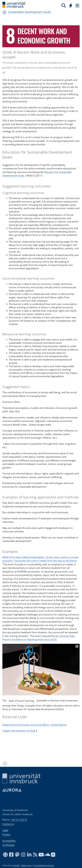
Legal (5, 830)
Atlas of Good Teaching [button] (21, 701)
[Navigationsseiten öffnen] (5, 12)
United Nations (59, 725)
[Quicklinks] (71, 5)
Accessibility (9, 841)
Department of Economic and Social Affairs (26, 725)
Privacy (6, 834)
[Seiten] (77, 5)
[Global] (70, 5)
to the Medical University (44, 865)
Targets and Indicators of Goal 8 (20, 731)
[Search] (64, 5)
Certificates (8, 845)
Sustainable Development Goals (30, 12)
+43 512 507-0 (19, 820)
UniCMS (16, 865)
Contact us (8, 824)
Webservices (26, 865)
